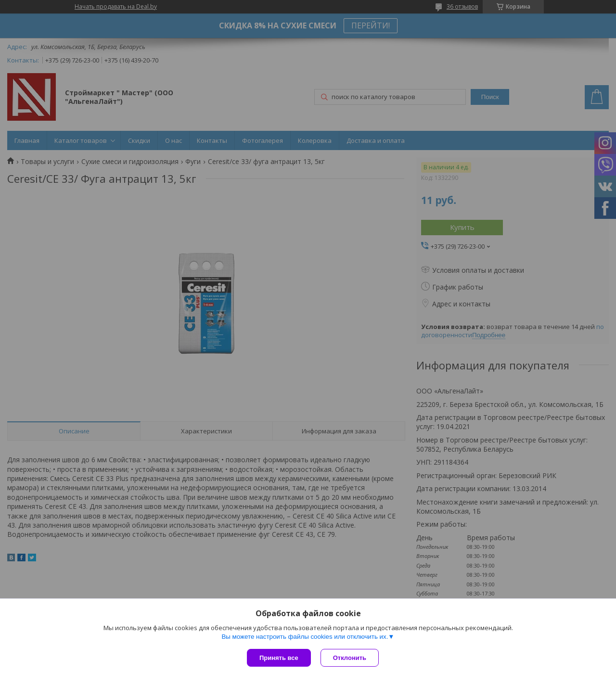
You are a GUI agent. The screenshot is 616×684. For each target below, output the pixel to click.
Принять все (279, 658)
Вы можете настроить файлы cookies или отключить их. (305, 637)
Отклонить (350, 658)
